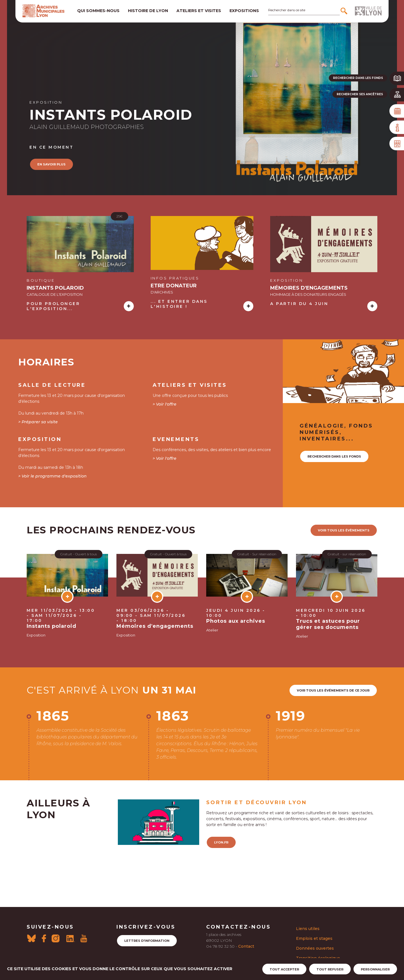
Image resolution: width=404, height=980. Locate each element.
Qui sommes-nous (98, 11)
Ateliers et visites (199, 11)
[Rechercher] (345, 11)
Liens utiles (308, 929)
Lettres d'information (147, 941)
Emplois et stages (314, 938)
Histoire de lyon (148, 11)
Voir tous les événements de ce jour (333, 690)
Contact (246, 946)
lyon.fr (221, 842)
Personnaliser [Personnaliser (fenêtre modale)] (375, 969)
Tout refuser (330, 969)
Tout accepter (284, 969)
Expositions (244, 11)
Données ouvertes (315, 948)
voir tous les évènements (344, 530)
